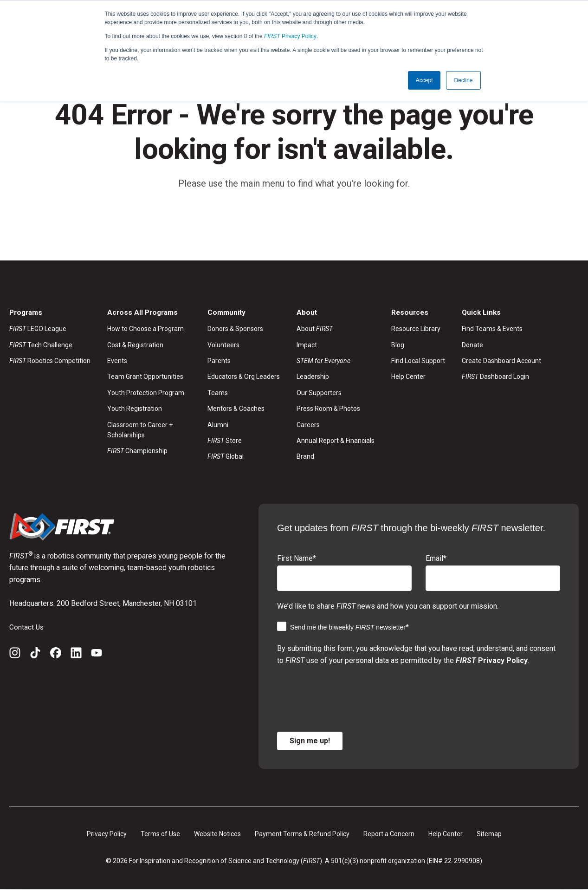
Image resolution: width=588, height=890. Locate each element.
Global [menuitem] (226, 457)
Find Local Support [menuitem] (418, 361)
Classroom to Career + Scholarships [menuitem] (140, 430)
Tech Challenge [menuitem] (41, 345)
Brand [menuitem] (305, 457)
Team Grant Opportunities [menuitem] (145, 377)
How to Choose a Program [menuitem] (145, 329)
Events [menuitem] (117, 361)
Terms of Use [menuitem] (160, 834)
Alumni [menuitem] (218, 425)
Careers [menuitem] (308, 425)
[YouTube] (97, 655)
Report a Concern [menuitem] (389, 834)
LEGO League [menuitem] (38, 329)
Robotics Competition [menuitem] (50, 361)
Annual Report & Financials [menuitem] (336, 441)
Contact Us (27, 627)
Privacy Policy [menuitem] (107, 834)
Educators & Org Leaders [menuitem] (244, 377)
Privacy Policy (290, 36)
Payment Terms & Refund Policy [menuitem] (302, 834)
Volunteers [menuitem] (223, 345)
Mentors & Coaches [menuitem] (236, 409)
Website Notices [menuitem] (217, 834)
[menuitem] (336, 361)
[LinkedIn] (76, 655)
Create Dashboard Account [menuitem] (501, 361)
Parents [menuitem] (219, 361)
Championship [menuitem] (137, 452)
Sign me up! (310, 741)
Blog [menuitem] (398, 345)
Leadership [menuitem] (313, 377)
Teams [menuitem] (218, 393)
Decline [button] (463, 80)
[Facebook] (56, 655)
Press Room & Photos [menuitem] (328, 409)
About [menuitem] (315, 329)
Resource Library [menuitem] (416, 329)
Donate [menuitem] (472, 345)
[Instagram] (15, 655)
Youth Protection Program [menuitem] (146, 393)
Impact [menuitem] (307, 345)
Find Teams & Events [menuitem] (492, 329)
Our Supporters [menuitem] (319, 393)
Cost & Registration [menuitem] (135, 345)
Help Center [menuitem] (408, 377)
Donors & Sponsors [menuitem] (235, 329)
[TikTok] (35, 655)
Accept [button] (424, 80)
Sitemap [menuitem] (489, 834)
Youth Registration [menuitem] (135, 409)
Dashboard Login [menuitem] (495, 377)
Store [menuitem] (225, 441)
